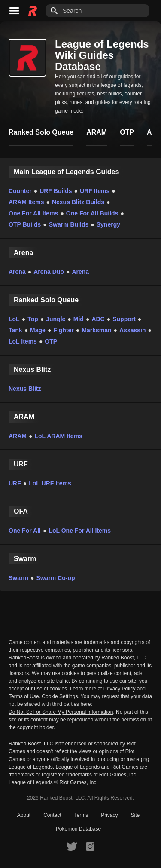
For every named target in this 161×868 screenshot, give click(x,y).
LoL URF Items (50, 483)
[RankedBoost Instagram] (90, 846)
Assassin (132, 330)
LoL (14, 319)
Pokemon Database (78, 829)
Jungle (56, 319)
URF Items (95, 191)
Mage (38, 330)
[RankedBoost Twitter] (72, 846)
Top (33, 319)
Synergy (108, 224)
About (24, 815)
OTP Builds (25, 224)
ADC (98, 319)
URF (15, 483)
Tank (15, 330)
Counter (20, 191)
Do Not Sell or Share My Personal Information (61, 712)
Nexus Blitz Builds (78, 202)
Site (135, 815)
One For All (25, 531)
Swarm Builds (69, 224)
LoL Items (23, 341)
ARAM (18, 436)
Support (124, 319)
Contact (52, 815)
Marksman (96, 330)
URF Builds (56, 191)
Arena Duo (49, 272)
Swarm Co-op (55, 578)
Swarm (18, 578)
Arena (17, 272)
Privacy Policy (120, 689)
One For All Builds (92, 213)
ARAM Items (26, 202)
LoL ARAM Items (58, 436)
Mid (79, 319)
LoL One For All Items (80, 531)
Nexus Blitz (25, 389)
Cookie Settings (60, 696)
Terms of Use (24, 696)
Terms (81, 815)
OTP (51, 341)
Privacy (109, 815)
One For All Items (33, 213)
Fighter (63, 330)
